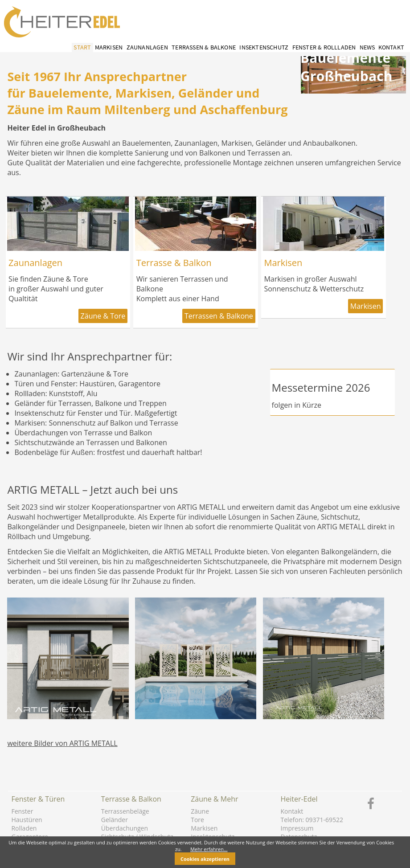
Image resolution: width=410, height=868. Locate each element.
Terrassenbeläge (125, 811)
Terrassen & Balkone (204, 47)
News (367, 47)
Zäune (200, 811)
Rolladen (24, 828)
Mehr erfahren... (209, 849)
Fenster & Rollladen (324, 47)
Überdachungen (125, 828)
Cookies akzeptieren (205, 859)
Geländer (115, 820)
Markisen (109, 47)
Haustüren (27, 820)
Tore (197, 820)
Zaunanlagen (147, 47)
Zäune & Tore (103, 316)
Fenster (22, 811)
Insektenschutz (264, 47)
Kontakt (391, 47)
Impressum (297, 828)
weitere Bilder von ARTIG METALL (62, 743)
